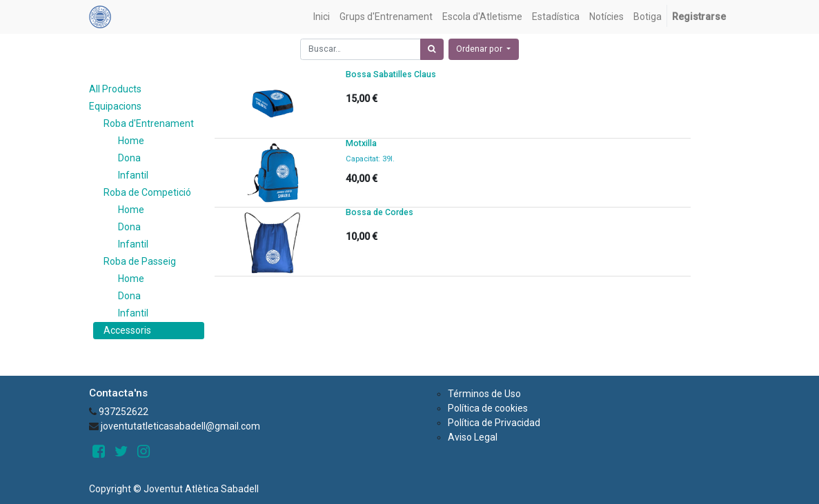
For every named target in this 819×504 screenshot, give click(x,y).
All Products (115, 89)
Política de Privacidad (494, 423)
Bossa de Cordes (379, 212)
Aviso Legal (473, 437)
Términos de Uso (484, 394)
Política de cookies (488, 408)
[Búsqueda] (432, 49)
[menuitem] (322, 17)
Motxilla (361, 143)
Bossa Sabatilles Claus (391, 74)
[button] (484, 49)
